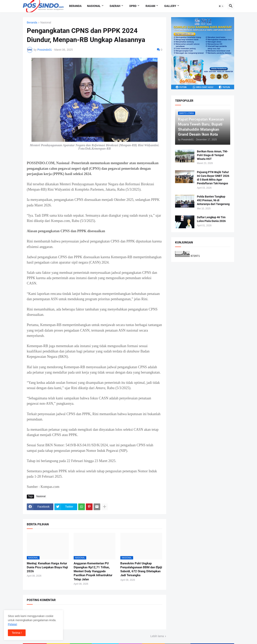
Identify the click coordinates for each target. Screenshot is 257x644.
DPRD (133, 6)
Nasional (94, 6)
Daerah (115, 6)
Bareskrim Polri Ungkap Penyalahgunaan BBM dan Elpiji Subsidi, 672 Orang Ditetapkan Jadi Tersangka (141, 569)
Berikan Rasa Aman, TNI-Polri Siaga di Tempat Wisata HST (212, 155)
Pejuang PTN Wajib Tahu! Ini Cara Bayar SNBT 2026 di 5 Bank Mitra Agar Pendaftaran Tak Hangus (213, 178)
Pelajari (13, 624)
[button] (221, 6)
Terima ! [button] (17, 633)
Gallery (170, 6)
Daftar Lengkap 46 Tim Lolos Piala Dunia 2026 (211, 219)
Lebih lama (157, 636)
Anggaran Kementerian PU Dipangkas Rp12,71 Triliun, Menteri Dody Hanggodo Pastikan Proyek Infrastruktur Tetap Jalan (93, 571)
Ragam (150, 6)
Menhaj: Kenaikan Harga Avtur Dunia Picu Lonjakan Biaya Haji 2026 (47, 567)
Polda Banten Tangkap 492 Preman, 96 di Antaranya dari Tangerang (213, 200)
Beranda (75, 6)
